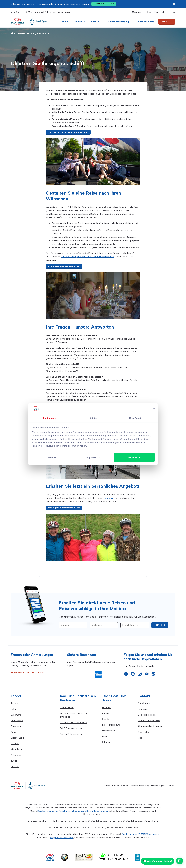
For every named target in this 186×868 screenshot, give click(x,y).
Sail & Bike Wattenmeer (72, 728)
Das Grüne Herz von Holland (74, 723)
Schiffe (95, 22)
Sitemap (106, 742)
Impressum (143, 709)
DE (163, 12)
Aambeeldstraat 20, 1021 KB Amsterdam (141, 834)
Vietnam (15, 767)
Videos (141, 738)
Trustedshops (144, 732)
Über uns (137, 12)
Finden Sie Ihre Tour (104, 4)
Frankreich (16, 726)
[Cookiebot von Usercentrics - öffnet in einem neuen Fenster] (142, 409)
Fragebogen (109, 498)
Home (65, 22)
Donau (14, 732)
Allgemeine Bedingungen (150, 726)
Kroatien (15, 744)
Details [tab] (93, 418)
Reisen (78, 22)
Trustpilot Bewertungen (59, 12)
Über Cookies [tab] (136, 418)
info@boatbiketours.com (61, 838)
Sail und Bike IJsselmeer (72, 734)
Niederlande (17, 749)
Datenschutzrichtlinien (149, 721)
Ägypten (15, 703)
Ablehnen (52, 457)
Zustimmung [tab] (50, 418)
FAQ (156, 12)
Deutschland (17, 721)
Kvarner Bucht (67, 708)
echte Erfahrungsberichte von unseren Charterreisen (88, 257)
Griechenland (17, 738)
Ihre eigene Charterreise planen (64, 266)
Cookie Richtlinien (147, 715)
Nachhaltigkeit (146, 22)
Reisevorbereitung (118, 22)
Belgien (14, 709)
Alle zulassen (134, 457)
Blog (149, 12)
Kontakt (166, 22)
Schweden (16, 755)
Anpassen (93, 457)
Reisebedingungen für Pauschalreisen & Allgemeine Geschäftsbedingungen (73, 811)
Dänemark (16, 715)
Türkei (14, 761)
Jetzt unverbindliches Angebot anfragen (68, 132)
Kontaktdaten (144, 703)
